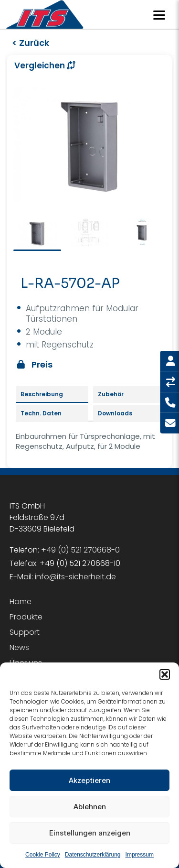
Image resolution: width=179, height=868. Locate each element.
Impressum (140, 856)
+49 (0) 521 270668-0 (80, 550)
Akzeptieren (89, 781)
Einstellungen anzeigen (90, 834)
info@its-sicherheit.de (75, 577)
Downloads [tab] (115, 413)
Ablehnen (90, 808)
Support (25, 632)
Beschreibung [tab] (42, 394)
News (19, 647)
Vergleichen (45, 65)
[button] (165, 675)
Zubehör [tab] (111, 394)
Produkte (26, 617)
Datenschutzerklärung (93, 856)
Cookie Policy (43, 856)
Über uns (26, 663)
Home (21, 602)
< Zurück (31, 43)
